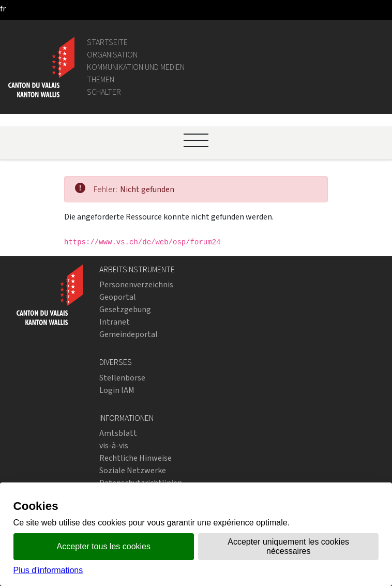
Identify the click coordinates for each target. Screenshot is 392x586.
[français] (3, 9)
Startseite (107, 42)
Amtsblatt (118, 433)
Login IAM (117, 390)
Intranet (115, 322)
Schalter (104, 92)
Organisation (112, 55)
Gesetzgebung (125, 309)
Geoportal (118, 297)
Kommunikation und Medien (136, 67)
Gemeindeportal (129, 334)
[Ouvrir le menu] (196, 140)
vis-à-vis (114, 445)
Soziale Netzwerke (133, 470)
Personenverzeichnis (136, 284)
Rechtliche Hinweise (135, 458)
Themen (101, 79)
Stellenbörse (122, 378)
